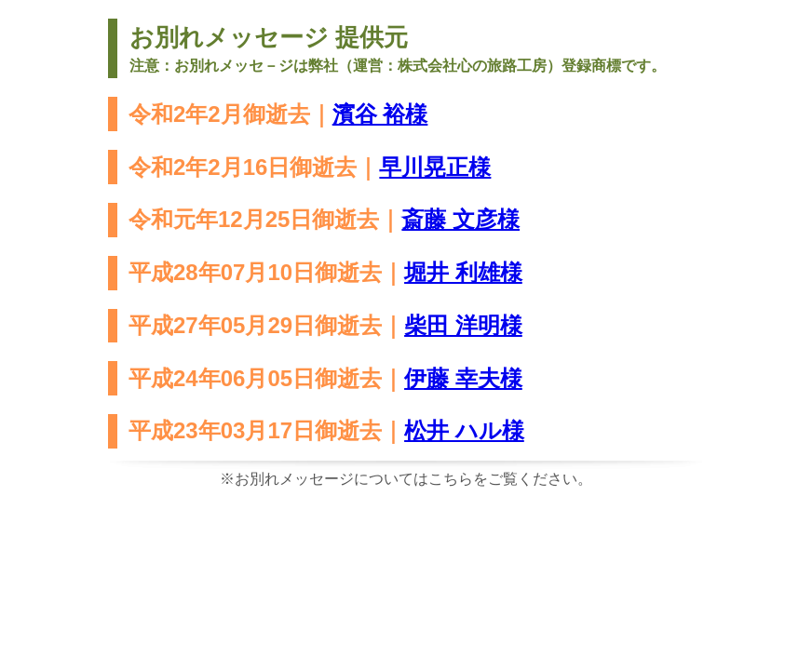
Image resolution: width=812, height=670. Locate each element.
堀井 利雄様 (463, 272)
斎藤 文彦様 (460, 219)
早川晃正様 (435, 167)
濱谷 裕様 (380, 114)
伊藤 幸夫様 (463, 378)
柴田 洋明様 (463, 325)
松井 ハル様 (464, 430)
